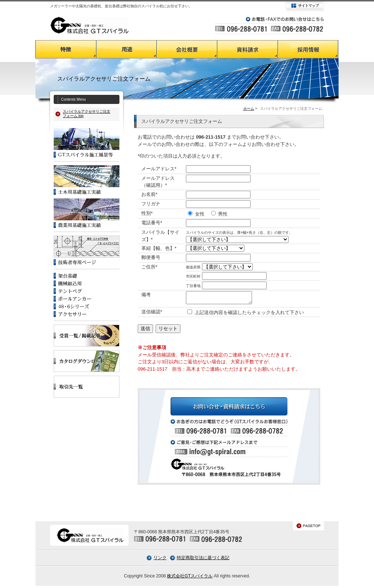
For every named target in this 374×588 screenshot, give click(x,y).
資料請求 (248, 49)
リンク (160, 560)
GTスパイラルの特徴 (66, 49)
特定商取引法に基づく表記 (203, 560)
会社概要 (187, 49)
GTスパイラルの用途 (126, 49)
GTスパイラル (89, 25)
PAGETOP (308, 528)
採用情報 (308, 49)
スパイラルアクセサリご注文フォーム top (87, 114)
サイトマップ (305, 6)
